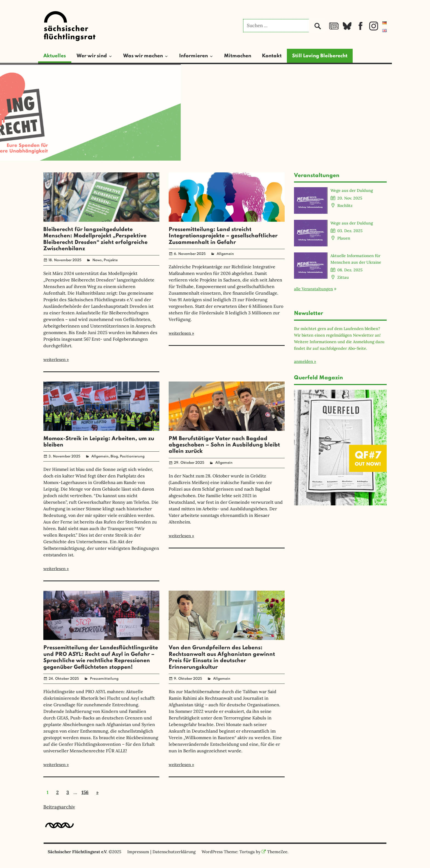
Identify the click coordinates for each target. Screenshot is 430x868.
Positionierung (132, 456)
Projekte (111, 260)
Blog (114, 456)
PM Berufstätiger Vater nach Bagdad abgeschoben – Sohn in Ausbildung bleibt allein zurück (224, 445)
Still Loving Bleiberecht (320, 56)
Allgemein (225, 254)
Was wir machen (143, 56)
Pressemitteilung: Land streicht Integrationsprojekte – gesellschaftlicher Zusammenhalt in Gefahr (223, 236)
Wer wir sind (92, 56)
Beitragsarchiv (59, 807)
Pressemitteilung (104, 679)
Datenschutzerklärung (174, 852)
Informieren (193, 56)
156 (85, 792)
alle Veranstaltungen (313, 289)
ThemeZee (275, 852)
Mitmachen (238, 56)
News (97, 260)
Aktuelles (55, 56)
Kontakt (272, 56)
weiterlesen (54, 359)
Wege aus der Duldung (352, 190)
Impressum (138, 852)
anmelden (303, 361)
